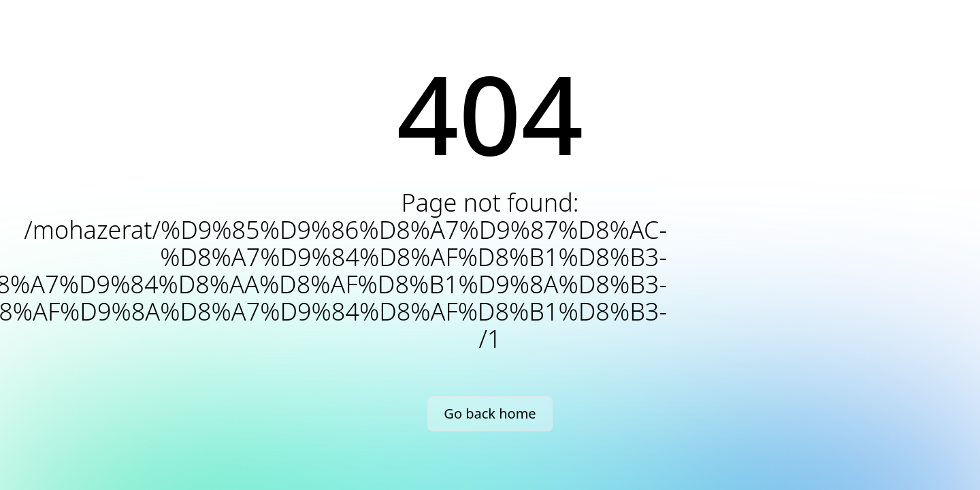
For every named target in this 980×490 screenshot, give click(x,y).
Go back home (490, 413)
